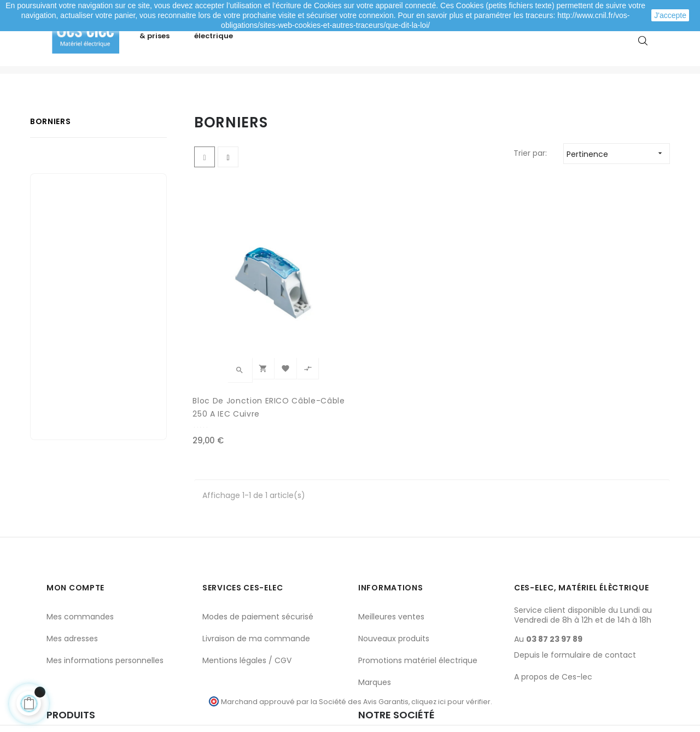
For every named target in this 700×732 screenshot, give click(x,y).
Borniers (50, 156)
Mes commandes (80, 584)
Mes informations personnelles (105, 628)
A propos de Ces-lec (553, 644)
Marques (375, 649)
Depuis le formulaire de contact (575, 622)
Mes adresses (72, 606)
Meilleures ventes (391, 584)
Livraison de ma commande (256, 606)
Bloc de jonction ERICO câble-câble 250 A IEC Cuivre (242, 375)
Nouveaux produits (394, 606)
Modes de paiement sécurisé (258, 584)
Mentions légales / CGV (247, 628)
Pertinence (618, 188)
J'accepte (670, 15)
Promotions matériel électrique (418, 628)
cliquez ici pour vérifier (451, 668)
